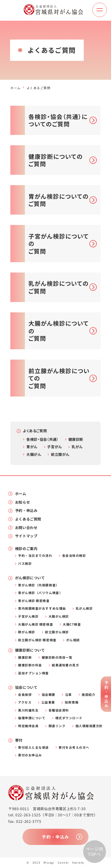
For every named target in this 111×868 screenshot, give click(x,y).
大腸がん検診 (59, 617)
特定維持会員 (28, 726)
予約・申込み (26, 511)
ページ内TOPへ (95, 851)
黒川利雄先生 (28, 710)
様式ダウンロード (69, 718)
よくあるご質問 (35, 431)
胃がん (32, 447)
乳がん (77, 447)
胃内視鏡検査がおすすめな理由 (42, 609)
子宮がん (54, 447)
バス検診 (25, 564)
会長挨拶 (25, 695)
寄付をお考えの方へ (74, 748)
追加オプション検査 (33, 673)
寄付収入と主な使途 (33, 748)
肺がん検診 (27, 632)
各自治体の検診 (74, 556)
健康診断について (30, 650)
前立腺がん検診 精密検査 (37, 640)
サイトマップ (26, 536)
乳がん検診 (84, 609)
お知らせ (22, 502)
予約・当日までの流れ (35, 556)
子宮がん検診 (28, 617)
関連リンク (57, 726)
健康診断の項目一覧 (57, 658)
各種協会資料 (59, 710)
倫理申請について (32, 718)
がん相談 (73, 640)
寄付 (19, 740)
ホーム (16, 88)
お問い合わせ (26, 528)
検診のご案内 (26, 549)
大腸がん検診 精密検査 (36, 625)
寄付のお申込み (30, 755)
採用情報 (72, 703)
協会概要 (49, 695)
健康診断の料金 (30, 665)
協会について (26, 687)
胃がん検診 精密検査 (34, 601)
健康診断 (76, 439)
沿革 (69, 695)
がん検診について (30, 578)
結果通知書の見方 (65, 665)
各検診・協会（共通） (42, 439)
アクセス (25, 703)
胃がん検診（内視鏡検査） (38, 585)
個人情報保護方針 (89, 726)
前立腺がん (60, 454)
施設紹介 (89, 695)
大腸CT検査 (72, 625)
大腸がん (34, 454)
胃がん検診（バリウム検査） (40, 593)
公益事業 (48, 703)
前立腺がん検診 (57, 632)
